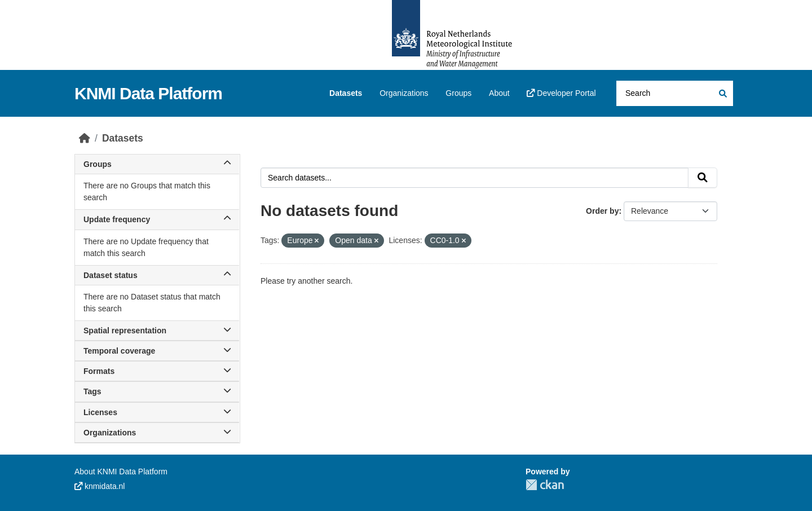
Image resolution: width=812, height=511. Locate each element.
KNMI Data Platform (148, 93)
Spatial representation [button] (157, 331)
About (499, 93)
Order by (602, 211)
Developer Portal (561, 93)
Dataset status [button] (157, 275)
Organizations (404, 93)
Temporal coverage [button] (157, 351)
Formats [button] (157, 371)
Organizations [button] (157, 433)
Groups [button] (157, 164)
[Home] (85, 138)
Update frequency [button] (157, 219)
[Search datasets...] (675, 93)
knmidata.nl (100, 486)
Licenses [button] (157, 412)
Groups (458, 93)
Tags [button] (157, 391)
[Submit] (722, 93)
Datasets (346, 93)
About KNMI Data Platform (121, 472)
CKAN (545, 485)
